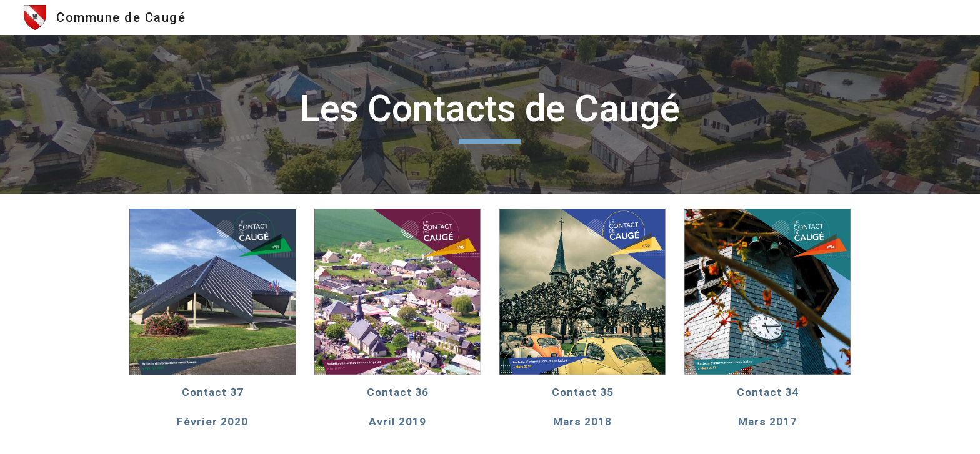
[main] (490, 114)
